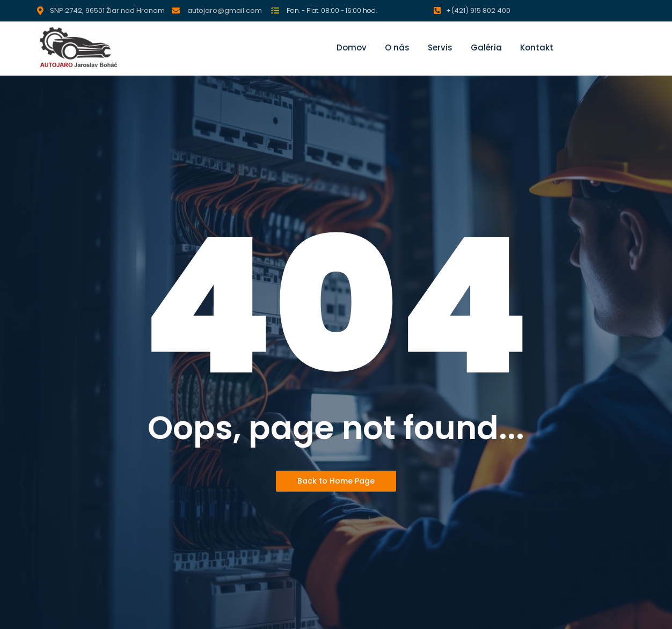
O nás (397, 47)
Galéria (486, 47)
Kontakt (537, 47)
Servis (440, 47)
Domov (352, 47)
